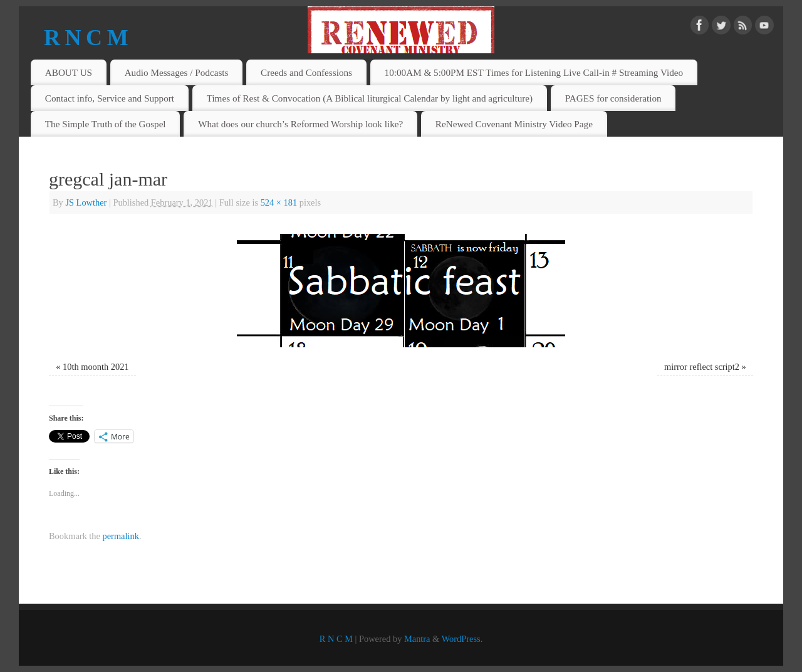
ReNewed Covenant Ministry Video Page (514, 124)
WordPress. (462, 639)
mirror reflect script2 (702, 367)
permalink (121, 536)
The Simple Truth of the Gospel (106, 124)
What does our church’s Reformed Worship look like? (300, 124)
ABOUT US (69, 72)
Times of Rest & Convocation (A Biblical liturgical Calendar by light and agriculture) (370, 98)
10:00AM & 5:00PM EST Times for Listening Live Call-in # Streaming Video (534, 72)
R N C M (86, 38)
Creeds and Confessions (306, 72)
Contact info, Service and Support (110, 98)
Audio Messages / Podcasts (177, 72)
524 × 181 (279, 202)
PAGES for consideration (613, 98)
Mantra (417, 639)
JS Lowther (86, 202)
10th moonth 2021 (96, 367)
